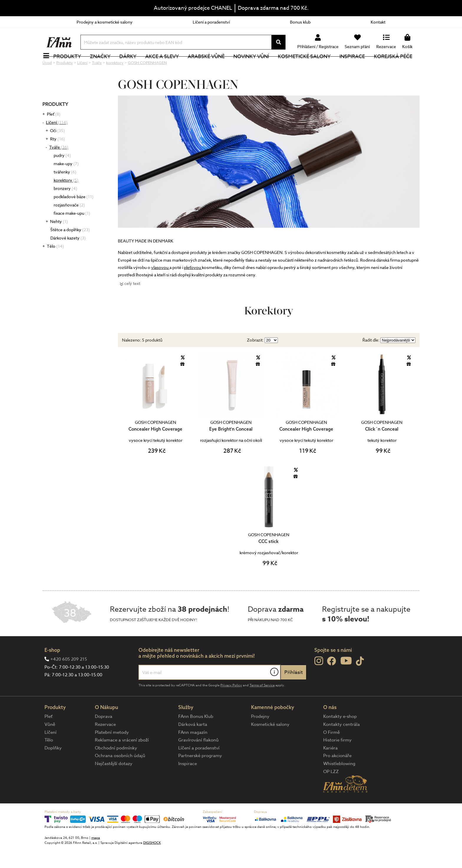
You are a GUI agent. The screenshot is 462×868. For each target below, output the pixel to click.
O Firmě (331, 752)
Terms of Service (262, 705)
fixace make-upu (72, 233)
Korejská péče (396, 66)
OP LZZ (331, 791)
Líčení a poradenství (211, 22)
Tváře (59, 167)
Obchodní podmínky (116, 768)
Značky (103, 66)
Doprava (104, 736)
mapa (96, 858)
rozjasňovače (69, 225)
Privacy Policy (231, 705)
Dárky (131, 66)
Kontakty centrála (341, 744)
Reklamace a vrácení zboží (122, 760)
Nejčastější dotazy (114, 783)
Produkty (70, 66)
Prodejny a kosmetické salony (105, 22)
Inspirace (356, 66)
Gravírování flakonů (198, 760)
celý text (132, 303)
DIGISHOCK (152, 863)
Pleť (54, 134)
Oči (57, 150)
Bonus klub (300, 22)
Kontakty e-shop (340, 736)
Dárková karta (193, 744)
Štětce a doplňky (70, 249)
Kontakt (378, 22)
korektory (66, 200)
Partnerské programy (200, 775)
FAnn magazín (193, 752)
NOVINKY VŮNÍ (255, 66)
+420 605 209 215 (69, 679)
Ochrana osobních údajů (120, 775)
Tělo (55, 266)
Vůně (50, 744)
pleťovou (193, 287)
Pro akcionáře (337, 775)
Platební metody (112, 752)
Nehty (59, 241)
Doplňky (53, 768)
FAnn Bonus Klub (196, 736)
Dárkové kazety (68, 258)
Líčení (57, 142)
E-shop (52, 670)
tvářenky (65, 192)
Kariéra (330, 768)
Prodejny (260, 736)
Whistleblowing (339, 783)
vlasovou (160, 287)
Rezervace (105, 744)
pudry (62, 175)
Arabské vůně (210, 66)
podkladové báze (74, 216)
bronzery (65, 208)
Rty (57, 159)
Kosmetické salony (308, 66)
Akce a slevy (165, 66)
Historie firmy (337, 760)
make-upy (66, 183)
